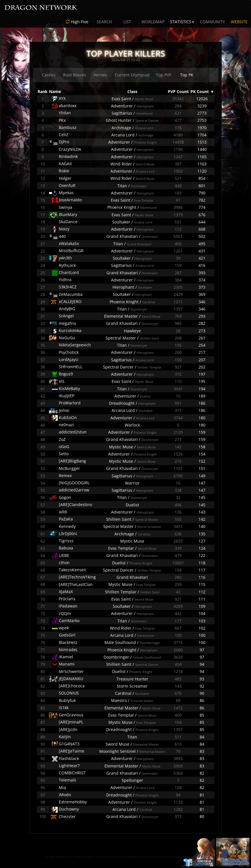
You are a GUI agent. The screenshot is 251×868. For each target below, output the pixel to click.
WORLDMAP (153, 22)
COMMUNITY (212, 22)
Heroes (100, 75)
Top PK (187, 75)
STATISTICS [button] (182, 22)
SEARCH (104, 22)
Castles (49, 75)
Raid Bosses (75, 75)
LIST (127, 22)
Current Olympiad (132, 75)
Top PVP (164, 75)
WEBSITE (239, 22)
